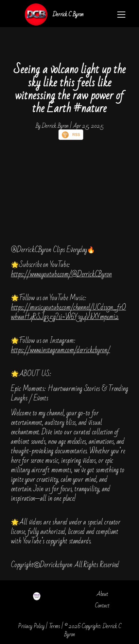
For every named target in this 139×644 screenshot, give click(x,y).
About (102, 594)
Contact (102, 606)
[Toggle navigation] (121, 15)
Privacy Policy (31, 626)
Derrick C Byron (68, 14)
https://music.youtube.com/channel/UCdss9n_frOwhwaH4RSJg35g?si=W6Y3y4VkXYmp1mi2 (68, 312)
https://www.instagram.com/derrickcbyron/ (60, 350)
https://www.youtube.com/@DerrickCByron (61, 274)
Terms (55, 626)
